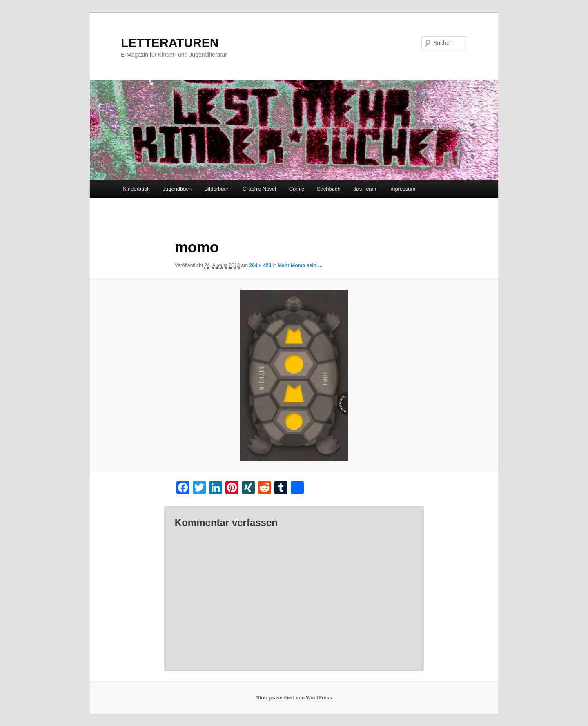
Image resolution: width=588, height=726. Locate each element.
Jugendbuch (177, 189)
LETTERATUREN (170, 43)
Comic (297, 189)
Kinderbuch (136, 189)
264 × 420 (260, 265)
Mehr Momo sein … (300, 265)
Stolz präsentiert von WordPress (294, 698)
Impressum (402, 189)
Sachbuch (329, 189)
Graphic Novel (259, 189)
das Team (365, 189)
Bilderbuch (217, 189)
